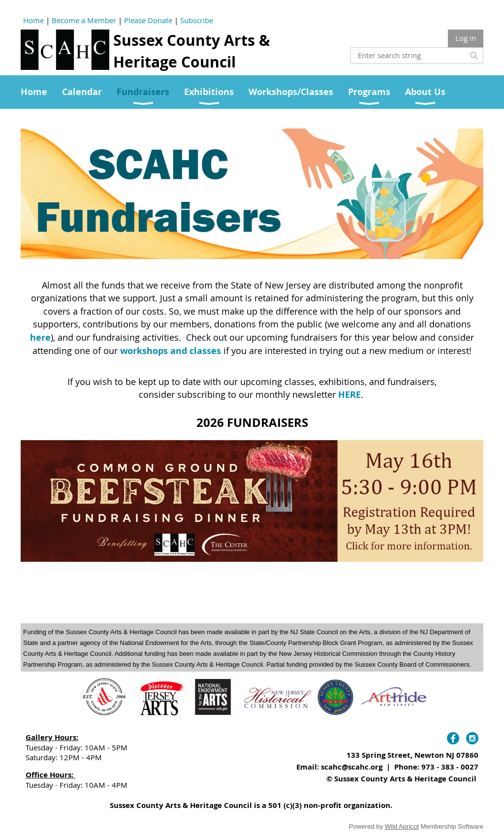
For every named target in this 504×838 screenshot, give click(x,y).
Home (33, 20)
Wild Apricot (402, 826)
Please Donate (148, 20)
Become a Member (84, 20)
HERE (349, 395)
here (40, 338)
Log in (466, 38)
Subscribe (197, 20)
